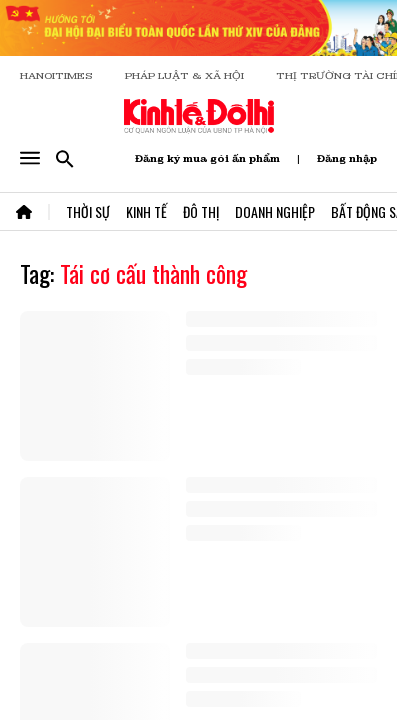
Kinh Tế (146, 211)
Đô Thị (201, 211)
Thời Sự (88, 211)
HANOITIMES (56, 75)
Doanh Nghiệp (275, 211)
